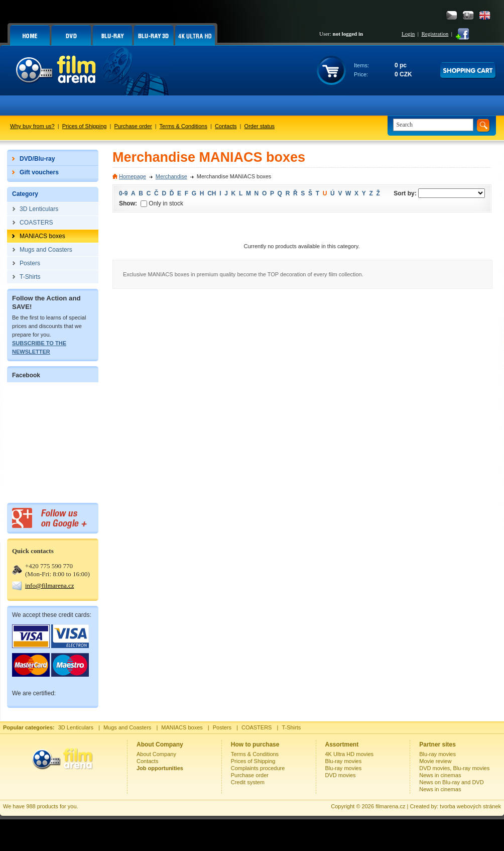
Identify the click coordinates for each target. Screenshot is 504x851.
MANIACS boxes (182, 727)
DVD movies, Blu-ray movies (454, 768)
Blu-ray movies (344, 761)
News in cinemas (440, 775)
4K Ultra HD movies (350, 754)
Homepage (133, 176)
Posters (222, 727)
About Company (156, 754)
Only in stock (162, 203)
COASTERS (257, 727)
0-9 (123, 193)
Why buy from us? (32, 126)
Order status (260, 126)
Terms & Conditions (183, 126)
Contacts (226, 126)
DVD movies (341, 775)
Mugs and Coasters (127, 727)
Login (408, 34)
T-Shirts (291, 727)
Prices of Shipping (85, 126)
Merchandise (171, 176)
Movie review (435, 761)
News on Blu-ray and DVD (451, 782)
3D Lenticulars (76, 727)
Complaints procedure (258, 768)
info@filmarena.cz (50, 586)
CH (212, 193)
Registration (435, 34)
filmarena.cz (390, 806)
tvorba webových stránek (470, 806)
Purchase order (133, 126)
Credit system (248, 782)
